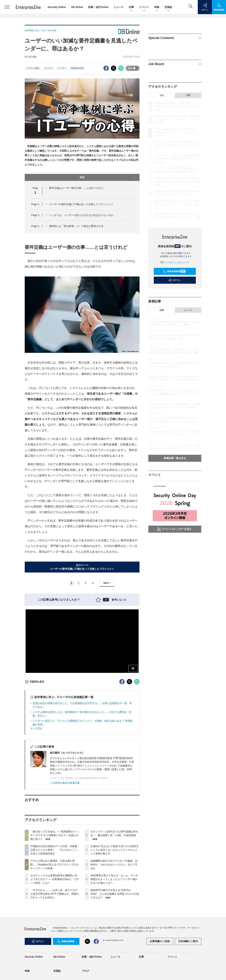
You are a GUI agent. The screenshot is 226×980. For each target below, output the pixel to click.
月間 (188, 95)
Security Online (57, 7)
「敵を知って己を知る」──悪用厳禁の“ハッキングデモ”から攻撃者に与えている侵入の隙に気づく (55, 835)
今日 (162, 95)
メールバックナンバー (175, 262)
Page (35, 204)
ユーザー (62, 68)
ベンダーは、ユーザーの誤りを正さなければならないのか (81, 215)
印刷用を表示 (35, 682)
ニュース (119, 7)
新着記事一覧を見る (175, 458)
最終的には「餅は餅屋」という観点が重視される (76, 226)
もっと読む (36, 728)
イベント (144, 7)
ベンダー (48, 68)
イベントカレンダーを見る (174, 529)
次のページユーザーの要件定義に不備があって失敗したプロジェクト (82, 567)
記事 (131, 7)
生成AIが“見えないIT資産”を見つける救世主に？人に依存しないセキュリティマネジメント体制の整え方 (115, 850)
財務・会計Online (98, 7)
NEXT (108, 583)
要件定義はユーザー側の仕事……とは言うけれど (76, 188)
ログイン (174, 280)
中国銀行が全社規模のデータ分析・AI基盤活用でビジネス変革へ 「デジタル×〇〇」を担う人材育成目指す (55, 850)
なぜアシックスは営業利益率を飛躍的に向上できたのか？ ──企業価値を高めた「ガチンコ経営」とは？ (55, 879)
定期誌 (168, 7)
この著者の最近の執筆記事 (65, 783)
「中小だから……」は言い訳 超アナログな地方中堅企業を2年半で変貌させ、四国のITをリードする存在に (55, 894)
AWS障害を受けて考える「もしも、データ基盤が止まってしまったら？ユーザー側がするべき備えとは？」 (114, 879)
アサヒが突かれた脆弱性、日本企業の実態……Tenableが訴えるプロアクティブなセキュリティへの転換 (54, 865)
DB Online (77, 7)
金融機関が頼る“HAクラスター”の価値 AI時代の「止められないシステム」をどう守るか (114, 865)
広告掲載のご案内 (188, 941)
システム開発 (33, 68)
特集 (157, 7)
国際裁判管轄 (77, 68)
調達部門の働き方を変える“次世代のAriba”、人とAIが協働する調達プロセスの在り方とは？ (115, 894)
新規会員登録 (174, 271)
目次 (108, 177)
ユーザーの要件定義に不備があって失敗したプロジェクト (81, 204)
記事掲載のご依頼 (160, 941)
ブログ (85, 971)
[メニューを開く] (7, 7)
